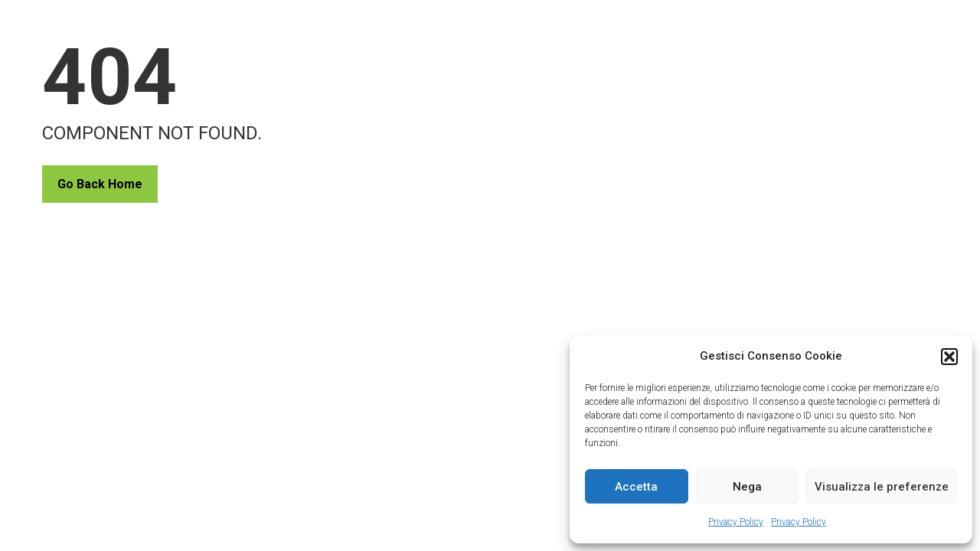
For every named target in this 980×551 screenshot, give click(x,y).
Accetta (636, 487)
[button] (949, 357)
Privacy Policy (736, 522)
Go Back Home (100, 184)
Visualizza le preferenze (882, 487)
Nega (747, 487)
